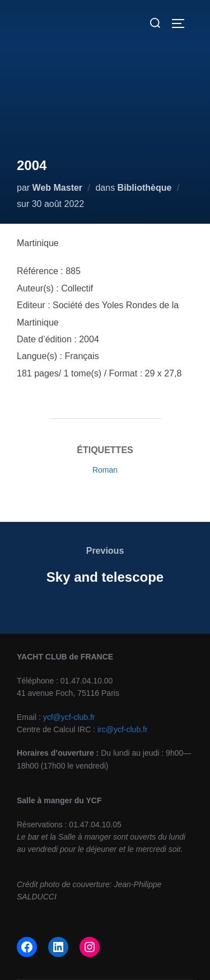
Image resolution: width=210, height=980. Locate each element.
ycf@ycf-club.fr (69, 717)
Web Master (58, 188)
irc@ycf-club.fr (123, 729)
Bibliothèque (145, 188)
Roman (105, 470)
